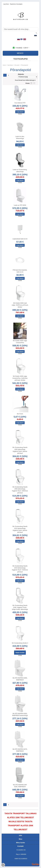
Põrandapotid (24, 65)
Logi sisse (6, 4)
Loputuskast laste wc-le (20, 239)
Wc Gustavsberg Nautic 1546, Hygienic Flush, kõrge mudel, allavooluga (20, 607)
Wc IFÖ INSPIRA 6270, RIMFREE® (20, 750)
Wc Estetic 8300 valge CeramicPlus (20, 342)
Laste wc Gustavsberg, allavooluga (20, 171)
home (4, 65)
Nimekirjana (31, 83)
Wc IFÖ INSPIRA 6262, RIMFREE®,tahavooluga (20, 714)
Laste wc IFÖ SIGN (20, 205)
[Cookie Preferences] (3, 865)
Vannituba (10, 65)
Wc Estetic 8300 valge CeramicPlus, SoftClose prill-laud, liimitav (20, 378)
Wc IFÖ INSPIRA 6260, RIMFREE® (20, 679)
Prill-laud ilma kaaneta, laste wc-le (20, 271)
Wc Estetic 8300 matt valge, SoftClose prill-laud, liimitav (20, 305)
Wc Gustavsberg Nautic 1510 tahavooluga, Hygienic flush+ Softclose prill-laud (20, 569)
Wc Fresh (20, 414)
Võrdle (20, 114)
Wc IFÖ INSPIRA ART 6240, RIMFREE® (20, 786)
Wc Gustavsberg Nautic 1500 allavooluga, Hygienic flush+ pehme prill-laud (20, 450)
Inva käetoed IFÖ (20, 103)
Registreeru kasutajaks (16, 4)
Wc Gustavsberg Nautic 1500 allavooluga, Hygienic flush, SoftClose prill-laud (20, 490)
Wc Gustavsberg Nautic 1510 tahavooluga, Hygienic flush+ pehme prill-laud (20, 529)
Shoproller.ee (36, 864)
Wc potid (17, 65)
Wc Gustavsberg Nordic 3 (20, 643)
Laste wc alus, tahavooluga (20, 137)
